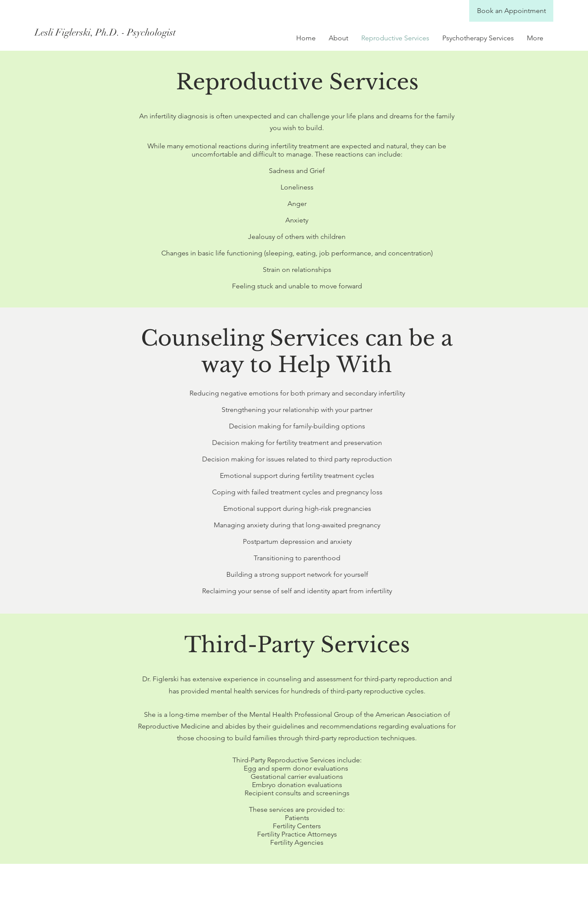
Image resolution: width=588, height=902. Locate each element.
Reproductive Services (297, 82)
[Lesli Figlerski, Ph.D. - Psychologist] (112, 33)
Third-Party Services (297, 645)
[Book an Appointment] (511, 11)
